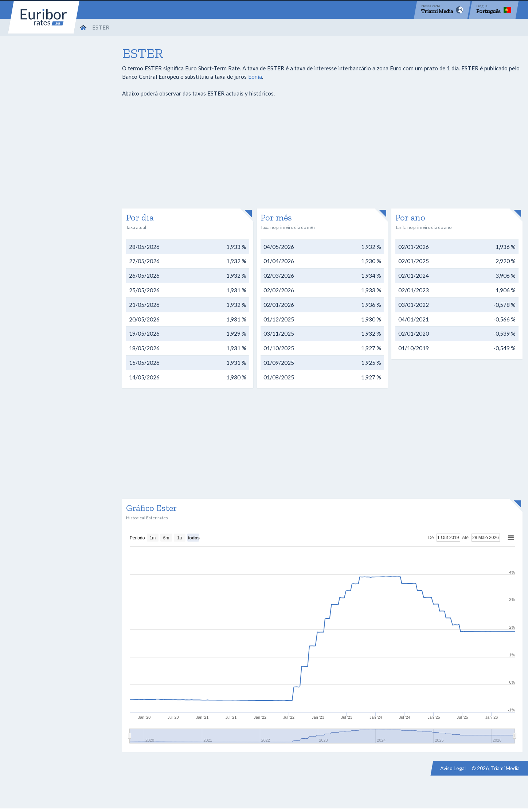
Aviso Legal (453, 768)
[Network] (442, 10)
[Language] (494, 10)
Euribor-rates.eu (44, 17)
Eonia (255, 77)
